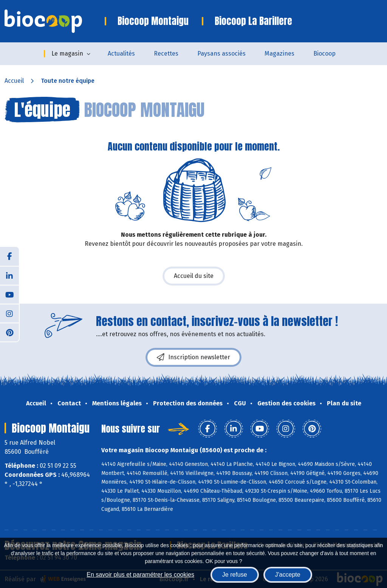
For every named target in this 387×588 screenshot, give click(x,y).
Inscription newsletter (193, 357)
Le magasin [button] (67, 54)
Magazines (279, 54)
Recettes (166, 54)
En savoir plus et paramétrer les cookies (140, 575)
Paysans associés (221, 54)
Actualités (121, 54)
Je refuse (235, 575)
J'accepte (288, 575)
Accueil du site (194, 276)
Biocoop (324, 54)
